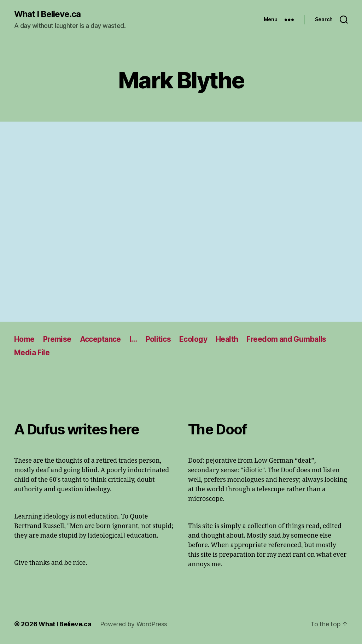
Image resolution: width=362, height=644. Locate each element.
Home (24, 339)
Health (227, 339)
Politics (158, 339)
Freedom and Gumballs (286, 339)
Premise (57, 339)
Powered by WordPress (134, 624)
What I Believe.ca (47, 14)
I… (133, 339)
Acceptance (100, 339)
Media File (32, 353)
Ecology (193, 339)
